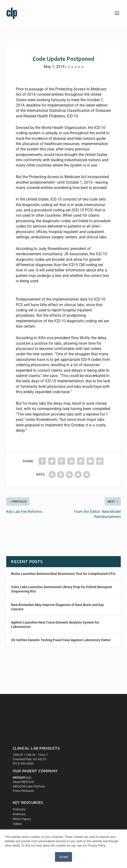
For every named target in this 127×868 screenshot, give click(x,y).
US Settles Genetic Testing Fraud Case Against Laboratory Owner (61, 640)
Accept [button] (63, 857)
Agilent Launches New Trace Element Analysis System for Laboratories (55, 625)
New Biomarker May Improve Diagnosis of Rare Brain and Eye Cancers (57, 607)
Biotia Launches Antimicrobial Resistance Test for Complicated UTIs (63, 574)
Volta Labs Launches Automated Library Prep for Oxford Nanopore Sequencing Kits (62, 589)
